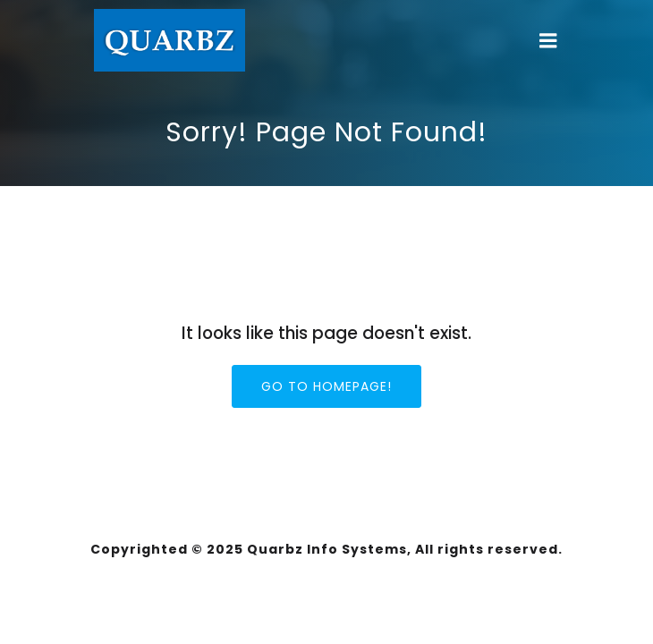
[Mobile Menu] (548, 41)
